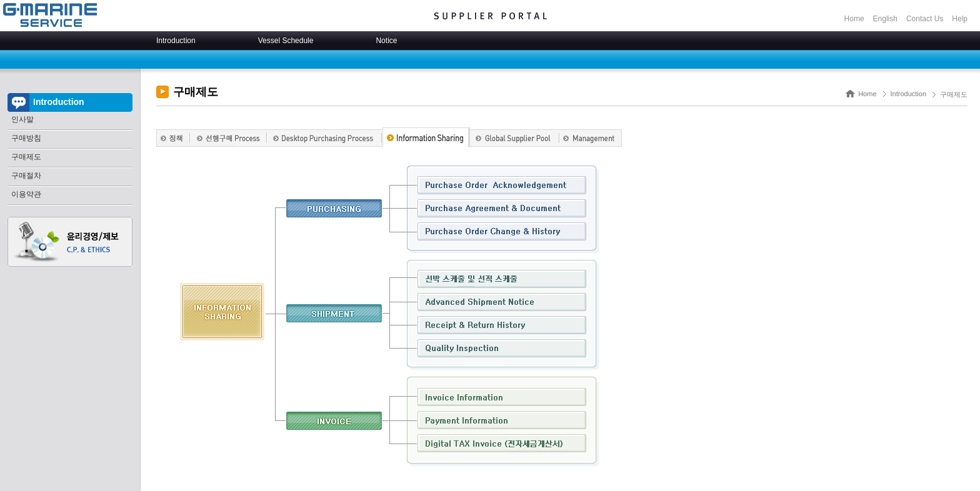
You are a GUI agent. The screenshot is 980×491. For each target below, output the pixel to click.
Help (960, 19)
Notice (386, 41)
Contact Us (925, 19)
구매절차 (26, 176)
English (885, 19)
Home (854, 19)
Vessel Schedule (286, 41)
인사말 (22, 119)
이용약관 (26, 194)
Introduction (176, 41)
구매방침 (26, 138)
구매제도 (26, 157)
